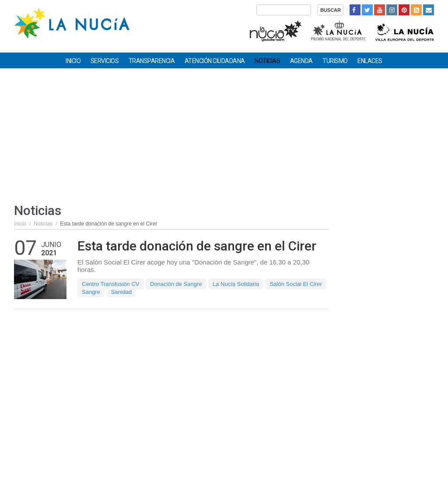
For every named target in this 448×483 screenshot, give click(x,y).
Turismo (335, 61)
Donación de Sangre (176, 284)
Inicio (73, 61)
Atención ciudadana (215, 61)
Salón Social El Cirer (296, 284)
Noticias (267, 61)
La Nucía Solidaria (236, 284)
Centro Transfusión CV (111, 284)
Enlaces (370, 61)
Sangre (91, 292)
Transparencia (152, 61)
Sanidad (121, 292)
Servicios (105, 61)
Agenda (301, 61)
